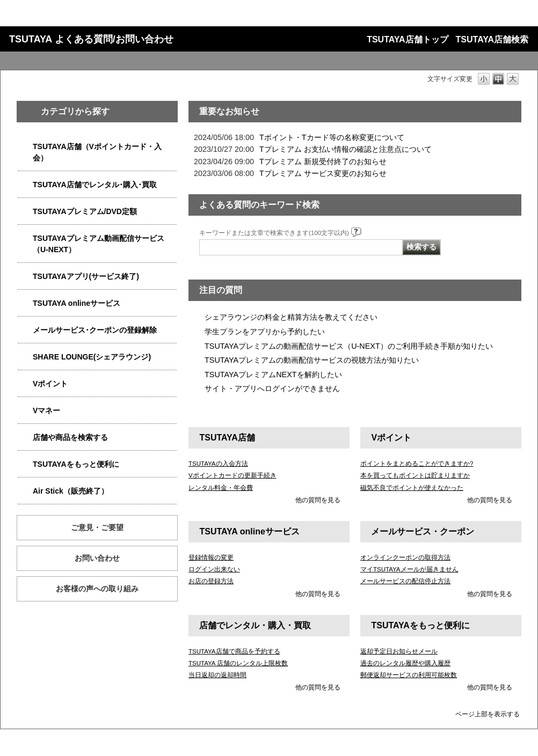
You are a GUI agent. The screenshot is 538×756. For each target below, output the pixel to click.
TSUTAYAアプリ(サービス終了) (86, 276)
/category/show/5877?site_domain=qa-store (25, 357)
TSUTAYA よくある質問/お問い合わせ (91, 39)
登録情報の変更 (211, 557)
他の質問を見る (318, 500)
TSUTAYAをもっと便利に (76, 464)
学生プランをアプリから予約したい (265, 332)
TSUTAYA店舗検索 (492, 39)
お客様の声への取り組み (97, 589)
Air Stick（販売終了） (71, 491)
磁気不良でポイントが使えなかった (412, 488)
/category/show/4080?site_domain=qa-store (25, 330)
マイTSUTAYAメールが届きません (409, 569)
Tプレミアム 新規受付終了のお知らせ (323, 162)
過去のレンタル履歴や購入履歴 (405, 663)
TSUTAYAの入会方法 (218, 464)
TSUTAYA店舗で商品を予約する (234, 651)
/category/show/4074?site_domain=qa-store (25, 384)
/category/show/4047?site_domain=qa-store (25, 147)
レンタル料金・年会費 (221, 488)
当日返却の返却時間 (217, 675)
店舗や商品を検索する (70, 437)
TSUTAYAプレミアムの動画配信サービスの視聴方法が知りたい (312, 360)
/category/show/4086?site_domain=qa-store (25, 438)
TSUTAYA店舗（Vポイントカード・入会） (97, 152)
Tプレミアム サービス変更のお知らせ (323, 173)
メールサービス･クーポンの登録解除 (95, 330)
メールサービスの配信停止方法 (405, 581)
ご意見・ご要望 (97, 527)
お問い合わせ (97, 558)
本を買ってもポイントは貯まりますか (415, 475)
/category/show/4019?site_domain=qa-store (25, 277)
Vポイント (50, 384)
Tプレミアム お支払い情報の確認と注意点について (346, 149)
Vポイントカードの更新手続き (232, 475)
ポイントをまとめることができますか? (417, 464)
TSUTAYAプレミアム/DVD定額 (85, 211)
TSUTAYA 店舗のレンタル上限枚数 (238, 663)
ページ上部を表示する (488, 714)
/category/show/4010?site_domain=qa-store (25, 303)
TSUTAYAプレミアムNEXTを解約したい (273, 375)
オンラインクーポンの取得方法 (405, 557)
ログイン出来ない (214, 569)
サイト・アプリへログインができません (272, 388)
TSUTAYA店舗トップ (407, 39)
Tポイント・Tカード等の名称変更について (332, 137)
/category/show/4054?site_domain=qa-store (25, 185)
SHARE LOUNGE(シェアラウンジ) (92, 357)
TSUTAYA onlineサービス (77, 303)
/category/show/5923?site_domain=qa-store (25, 238)
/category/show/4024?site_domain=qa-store (25, 464)
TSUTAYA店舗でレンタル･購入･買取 (95, 185)
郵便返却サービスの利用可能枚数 (409, 675)
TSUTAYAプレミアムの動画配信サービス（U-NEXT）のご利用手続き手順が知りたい (349, 346)
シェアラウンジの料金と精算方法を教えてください (291, 317)
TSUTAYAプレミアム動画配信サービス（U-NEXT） (99, 244)
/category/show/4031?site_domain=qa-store (25, 212)
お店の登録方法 (211, 581)
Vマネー (46, 410)
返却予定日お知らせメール (399, 651)
